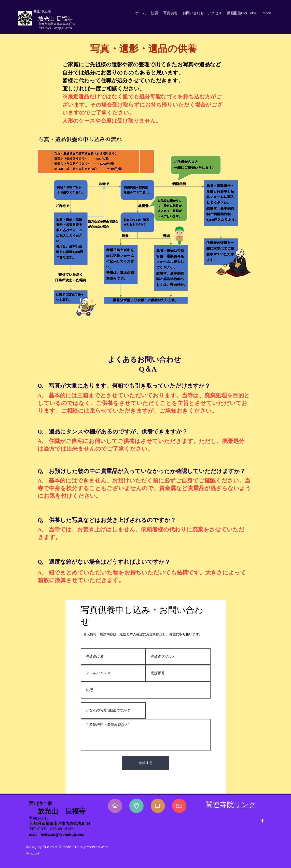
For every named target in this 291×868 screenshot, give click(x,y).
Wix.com (33, 853)
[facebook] (262, 821)
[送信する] (146, 763)
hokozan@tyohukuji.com (63, 834)
